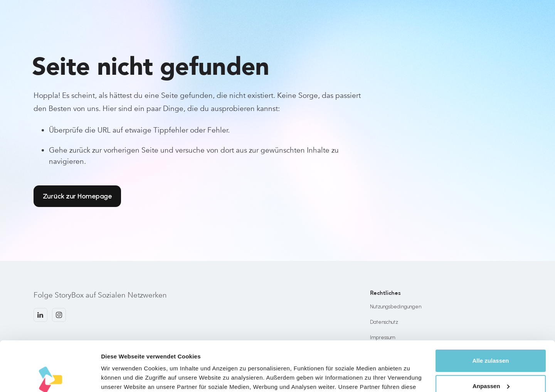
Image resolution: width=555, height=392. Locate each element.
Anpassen (491, 336)
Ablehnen (491, 361)
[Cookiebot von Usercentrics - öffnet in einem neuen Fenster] (50, 377)
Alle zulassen (490, 311)
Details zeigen (120, 377)
